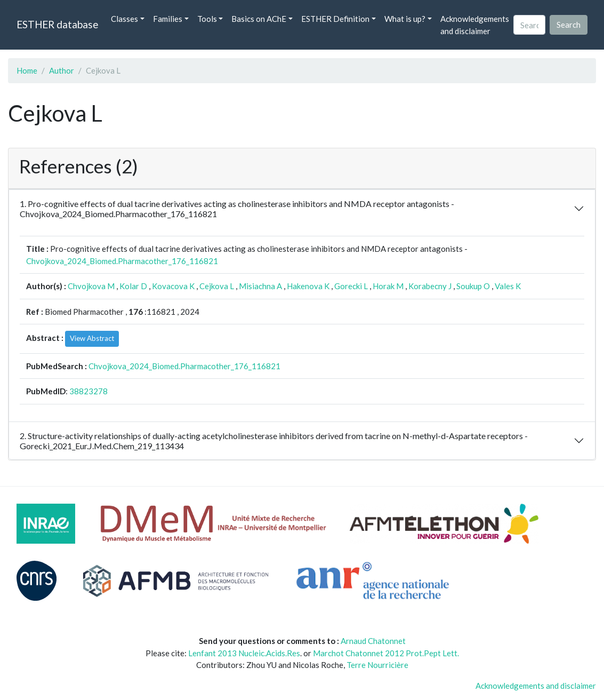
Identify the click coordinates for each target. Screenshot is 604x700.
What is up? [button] (405, 19)
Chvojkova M (91, 286)
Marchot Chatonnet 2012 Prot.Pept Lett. (386, 653)
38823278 (88, 391)
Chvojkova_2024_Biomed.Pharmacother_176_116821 (122, 261)
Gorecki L (351, 286)
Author (62, 70)
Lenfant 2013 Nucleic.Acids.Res (244, 653)
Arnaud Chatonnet (373, 641)
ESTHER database (57, 24)
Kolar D (133, 286)
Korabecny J (430, 286)
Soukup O (473, 286)
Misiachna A (260, 286)
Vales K (508, 286)
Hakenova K (308, 286)
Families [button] (168, 19)
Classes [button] (124, 19)
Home (27, 70)
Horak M (388, 286)
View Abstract (92, 338)
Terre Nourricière (377, 665)
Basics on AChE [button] (259, 19)
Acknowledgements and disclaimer (475, 25)
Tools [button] (207, 19)
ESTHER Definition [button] (335, 19)
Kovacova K (173, 286)
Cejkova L (217, 286)
